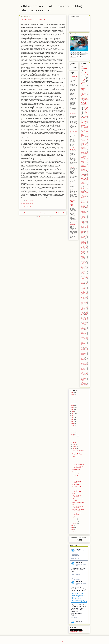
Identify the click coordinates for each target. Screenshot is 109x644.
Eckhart (84, 261)
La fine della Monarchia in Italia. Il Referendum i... (78, 464)
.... (73, 504)
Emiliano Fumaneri (85, 265)
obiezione (83, 368)
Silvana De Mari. (85, 318)
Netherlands (86, 138)
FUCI (82, 269)
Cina (87, 174)
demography (84, 105)
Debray (87, 254)
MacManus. (83, 292)
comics (87, 337)
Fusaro (87, 275)
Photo (82, 312)
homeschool (83, 353)
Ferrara (87, 269)
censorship (83, 336)
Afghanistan (83, 243)
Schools (83, 164)
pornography (84, 172)
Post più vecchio (61, 213)
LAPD (74, 461)
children (87, 126)
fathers (87, 350)
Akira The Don (84, 244)
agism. (82, 225)
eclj (82, 347)
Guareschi (83, 282)
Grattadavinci (76, 474)
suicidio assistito (85, 193)
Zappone (87, 330)
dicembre (75, 436)
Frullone (83, 275)
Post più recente (25, 213)
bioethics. (83, 335)
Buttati (74, 493)
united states (86, 129)
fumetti (86, 352)
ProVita (83, 161)
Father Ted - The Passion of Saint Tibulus (78, 510)
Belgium (85, 156)
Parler (86, 310)
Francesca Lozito (85, 272)
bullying (83, 226)
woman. (83, 241)
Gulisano (83, 147)
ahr (82, 126)
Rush (87, 316)
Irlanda (83, 87)
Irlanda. (83, 284)
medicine (86, 111)
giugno (74, 446)
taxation (85, 378)
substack (83, 376)
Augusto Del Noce (85, 195)
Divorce (87, 120)
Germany (83, 205)
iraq (86, 356)
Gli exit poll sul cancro (78, 476)
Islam (87, 208)
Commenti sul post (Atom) (45, 217)
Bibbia (85, 249)
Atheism (87, 155)
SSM (85, 317)
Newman (83, 92)
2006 (73, 434)
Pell (86, 311)
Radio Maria (84, 218)
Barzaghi (83, 248)
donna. (82, 345)
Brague (83, 250)
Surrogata (83, 183)
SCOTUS (83, 163)
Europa (83, 204)
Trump (82, 323)
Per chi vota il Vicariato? (78, 502)
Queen (82, 315)
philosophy (86, 128)
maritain (83, 362)
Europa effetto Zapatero (78, 459)
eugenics (83, 134)
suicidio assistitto (85, 152)
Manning (83, 294)
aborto (87, 109)
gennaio (75, 523)
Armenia (83, 246)
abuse (82, 332)
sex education (85, 119)
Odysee (85, 160)
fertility (85, 145)
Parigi (82, 310)
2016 (73, 413)
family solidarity (84, 230)
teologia (85, 240)
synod (87, 377)
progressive (83, 372)
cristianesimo (84, 185)
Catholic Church (85, 200)
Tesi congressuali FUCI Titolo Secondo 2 (78, 491)
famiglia (83, 350)
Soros (82, 321)
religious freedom (85, 100)
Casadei (85, 199)
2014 (73, 418)
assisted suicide (83, 80)
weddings (87, 385)
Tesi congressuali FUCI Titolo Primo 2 (78, 507)
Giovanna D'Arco (85, 280)
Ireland (84, 72)
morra (87, 366)
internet (83, 356)
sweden (83, 377)
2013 (73, 420)
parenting (83, 370)
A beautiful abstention (72, 149)
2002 (73, 532)
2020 (73, 405)
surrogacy (86, 107)
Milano (87, 297)
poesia (83, 190)
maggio (75, 448)
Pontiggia (85, 314)
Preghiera (83, 216)
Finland (85, 270)
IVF (85, 103)
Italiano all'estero (76, 470)
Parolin (82, 311)
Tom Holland (85, 322)
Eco (88, 261)
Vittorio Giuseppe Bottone (85, 141)
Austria (82, 198)
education (87, 347)
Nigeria (87, 178)
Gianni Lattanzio (76, 485)
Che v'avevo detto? (73, 184)
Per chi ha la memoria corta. (73, 131)
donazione (83, 343)
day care (87, 228)
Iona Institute (84, 67)
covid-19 (83, 88)
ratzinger (83, 239)
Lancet (87, 286)
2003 (73, 530)
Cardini (87, 110)
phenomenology (84, 235)
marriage (83, 89)
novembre (75, 438)
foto (84, 351)
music (82, 150)
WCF (82, 327)
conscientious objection (84, 124)
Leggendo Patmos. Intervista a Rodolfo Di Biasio (72, 203)
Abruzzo (83, 173)
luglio (74, 444)
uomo (82, 385)
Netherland (83, 301)
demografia (85, 229)
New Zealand (84, 302)
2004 (73, 528)
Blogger (62, 641)
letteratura (83, 360)
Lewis (85, 287)
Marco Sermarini (85, 159)
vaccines (85, 154)
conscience (84, 167)
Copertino (83, 146)
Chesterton (84, 102)
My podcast (78, 59)
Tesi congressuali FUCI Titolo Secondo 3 (78, 467)
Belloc (87, 248)
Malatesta (83, 210)
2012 (73, 422)
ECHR (84, 260)
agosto (74, 442)
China (82, 174)
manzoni (85, 361)
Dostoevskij (83, 257)
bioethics (83, 95)
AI (82, 155)
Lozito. (82, 290)
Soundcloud (84, 115)
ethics (82, 143)
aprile (74, 517)
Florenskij (83, 271)
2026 (73, 393)
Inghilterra (83, 206)
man (88, 360)
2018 (73, 409)
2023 (73, 399)
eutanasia (83, 93)
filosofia (83, 136)
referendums (84, 98)
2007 (73, 432)
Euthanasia (84, 84)
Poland (87, 312)
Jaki (82, 178)
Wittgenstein (83, 328)
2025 (73, 395)
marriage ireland (85, 363)
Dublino (83, 259)
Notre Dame (84, 304)
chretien (83, 337)
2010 (73, 426)
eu (82, 186)
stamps (85, 375)
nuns (85, 367)
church (83, 165)
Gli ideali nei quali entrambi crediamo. (78, 454)
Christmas (83, 251)
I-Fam (83, 91)
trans (87, 382)
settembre (75, 440)
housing (83, 355)
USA (86, 224)
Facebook (83, 177)
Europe (83, 137)
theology (83, 380)
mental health (84, 171)
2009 (73, 428)
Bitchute (86, 106)
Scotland (83, 220)
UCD (86, 223)
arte (86, 225)
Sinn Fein (85, 320)
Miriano (85, 299)
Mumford (83, 300)
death (82, 342)
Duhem (87, 259)
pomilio (82, 238)
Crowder (83, 252)
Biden (87, 198)
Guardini (85, 281)
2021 (73, 403)
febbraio (75, 521)
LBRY (87, 137)
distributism (84, 148)
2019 (73, 407)
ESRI (87, 260)
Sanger (83, 219)
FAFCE (85, 176)
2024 (73, 397)
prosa (82, 373)
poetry (82, 371)
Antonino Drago (84, 245)
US (82, 224)
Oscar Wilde (84, 306)
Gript (82, 132)
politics (85, 236)
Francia (85, 274)
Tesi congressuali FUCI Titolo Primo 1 (78, 514)
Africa (85, 194)
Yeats (82, 330)
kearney (83, 357)
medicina (83, 366)
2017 (73, 411)
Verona (85, 326)
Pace (82, 307)
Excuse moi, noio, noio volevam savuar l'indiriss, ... (78, 481)
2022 (73, 401)
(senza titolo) (74, 76)
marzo (74, 519)
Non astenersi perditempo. (73, 167)
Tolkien (86, 221)
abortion (83, 78)
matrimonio (85, 365)
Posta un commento (27, 206)
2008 (73, 430)
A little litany (75, 457)
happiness (83, 231)
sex (88, 239)
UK (85, 85)
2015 (73, 415)
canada (87, 112)
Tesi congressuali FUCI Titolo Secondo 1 (78, 496)
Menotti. (83, 296)
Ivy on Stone (75, 472)
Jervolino (85, 209)
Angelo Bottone (72, 59)
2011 (73, 424)
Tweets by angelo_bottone (76, 632)
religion (83, 82)
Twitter (82, 223)
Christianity (84, 96)
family (87, 143)
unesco (85, 383)
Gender (85, 130)
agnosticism (83, 333)
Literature (83, 289)
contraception (84, 341)
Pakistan (83, 215)
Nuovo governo (76, 478)
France (83, 158)
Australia (85, 196)
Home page (43, 213)
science (83, 151)
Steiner (87, 321)
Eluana (85, 262)
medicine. (83, 189)
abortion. (85, 331)
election (85, 348)
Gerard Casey (86, 276)
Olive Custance (84, 305)
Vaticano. (87, 325)
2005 (73, 526)
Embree (83, 264)
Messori (83, 297)
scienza (87, 373)
